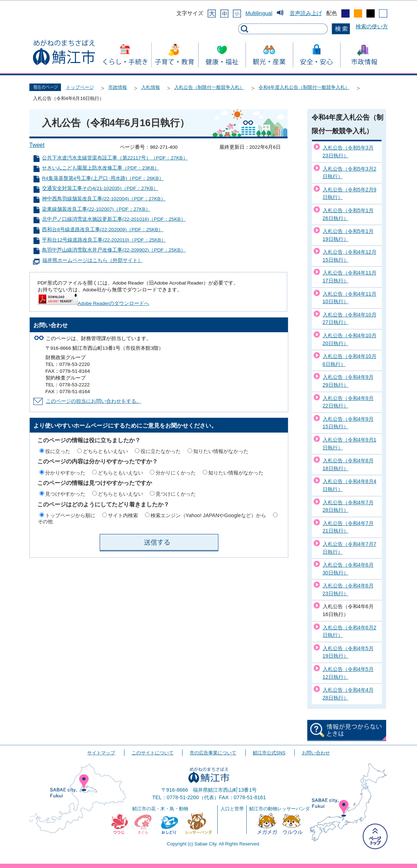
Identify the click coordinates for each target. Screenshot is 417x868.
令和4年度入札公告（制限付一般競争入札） (304, 87)
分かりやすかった (65, 473)
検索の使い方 (372, 26)
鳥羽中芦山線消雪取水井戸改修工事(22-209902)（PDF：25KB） (114, 250)
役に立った (58, 451)
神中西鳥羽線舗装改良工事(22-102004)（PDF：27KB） (104, 199)
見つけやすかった (65, 494)
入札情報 (151, 87)
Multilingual (259, 13)
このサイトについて (153, 753)
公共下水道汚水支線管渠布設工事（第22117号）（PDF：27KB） (115, 158)
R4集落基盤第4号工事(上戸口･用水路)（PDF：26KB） (103, 178)
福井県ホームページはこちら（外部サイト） (93, 260)
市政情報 (118, 87)
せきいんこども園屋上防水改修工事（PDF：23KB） (100, 168)
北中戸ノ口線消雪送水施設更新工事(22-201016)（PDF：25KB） (114, 219)
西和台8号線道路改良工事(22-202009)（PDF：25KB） (103, 230)
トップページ (80, 87)
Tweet (37, 145)
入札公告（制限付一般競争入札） (209, 87)
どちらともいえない (105, 451)
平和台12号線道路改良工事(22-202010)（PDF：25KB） (104, 240)
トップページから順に (70, 515)
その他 (45, 521)
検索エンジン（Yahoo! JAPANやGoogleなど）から (208, 515)
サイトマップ (101, 753)
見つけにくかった (176, 494)
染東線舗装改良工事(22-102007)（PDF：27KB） (96, 209)
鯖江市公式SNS (269, 753)
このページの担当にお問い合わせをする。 (94, 401)
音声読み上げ (306, 13)
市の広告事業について (213, 753)
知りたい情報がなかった (221, 451)
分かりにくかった (176, 473)
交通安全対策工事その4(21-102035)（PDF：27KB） (100, 188)
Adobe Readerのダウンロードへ (94, 303)
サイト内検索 (123, 515)
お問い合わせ (316, 753)
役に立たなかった (161, 451)
